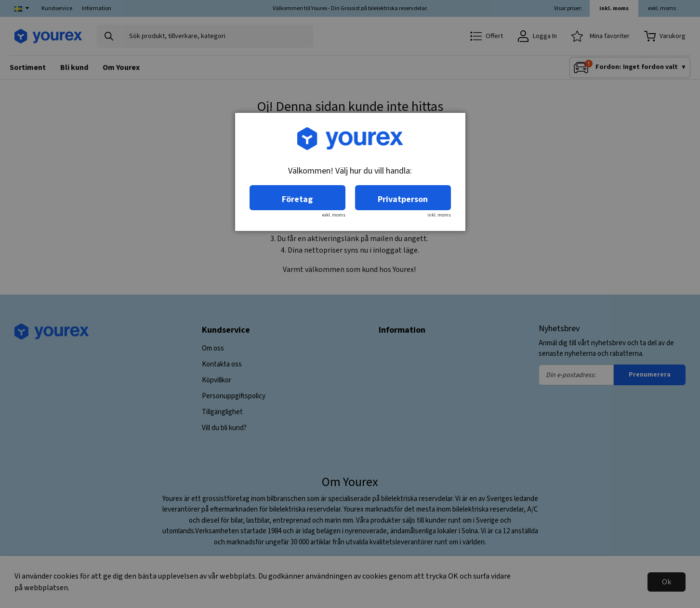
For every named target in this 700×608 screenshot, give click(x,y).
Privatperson (403, 199)
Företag (297, 199)
